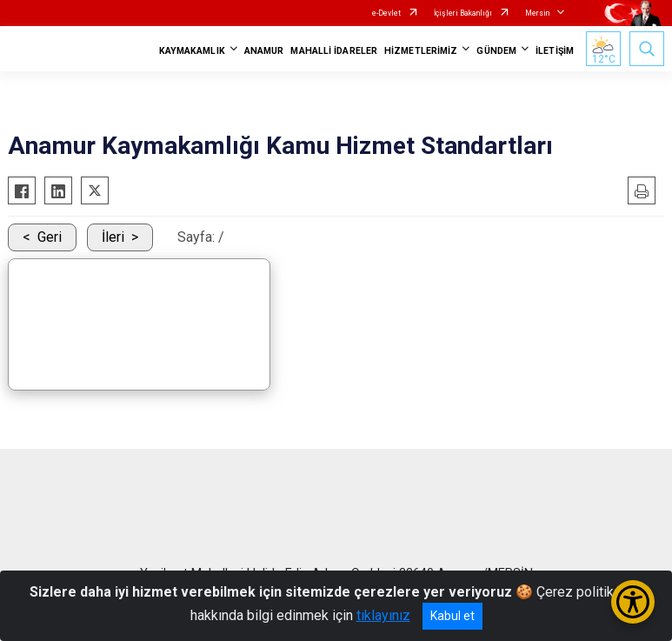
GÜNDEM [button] (496, 51)
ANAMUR (264, 51)
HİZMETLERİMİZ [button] (421, 51)
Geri (50, 237)
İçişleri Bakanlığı (463, 13)
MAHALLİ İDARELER (334, 51)
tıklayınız (383, 615)
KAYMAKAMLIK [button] (192, 51)
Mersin (537, 13)
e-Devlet (386, 13)
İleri (113, 237)
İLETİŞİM (555, 51)
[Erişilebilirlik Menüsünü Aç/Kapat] (633, 602)
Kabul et (452, 616)
